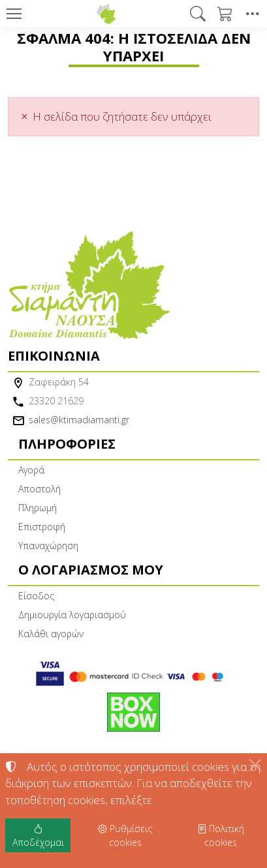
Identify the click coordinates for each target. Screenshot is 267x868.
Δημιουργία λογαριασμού (72, 615)
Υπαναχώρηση (48, 546)
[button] (198, 14)
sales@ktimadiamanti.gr (79, 420)
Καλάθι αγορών (51, 634)
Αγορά (31, 470)
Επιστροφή (42, 527)
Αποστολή (39, 489)
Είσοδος (36, 596)
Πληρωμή (38, 508)
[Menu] (14, 14)
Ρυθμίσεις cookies (125, 835)
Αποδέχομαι (38, 835)
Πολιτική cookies (221, 835)
